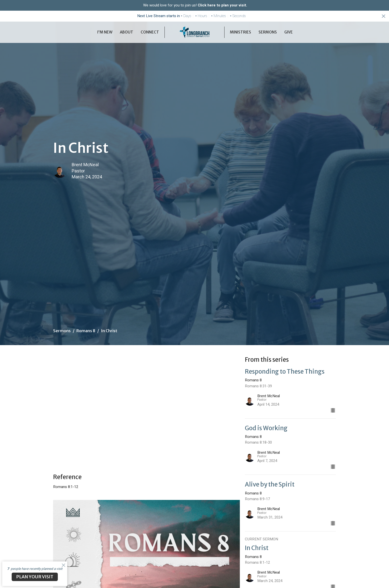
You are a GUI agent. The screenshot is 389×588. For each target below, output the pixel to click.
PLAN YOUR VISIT (35, 577)
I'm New (105, 32)
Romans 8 (86, 331)
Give (289, 32)
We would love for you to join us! (195, 5)
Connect (150, 32)
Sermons (268, 32)
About (127, 32)
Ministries (241, 32)
